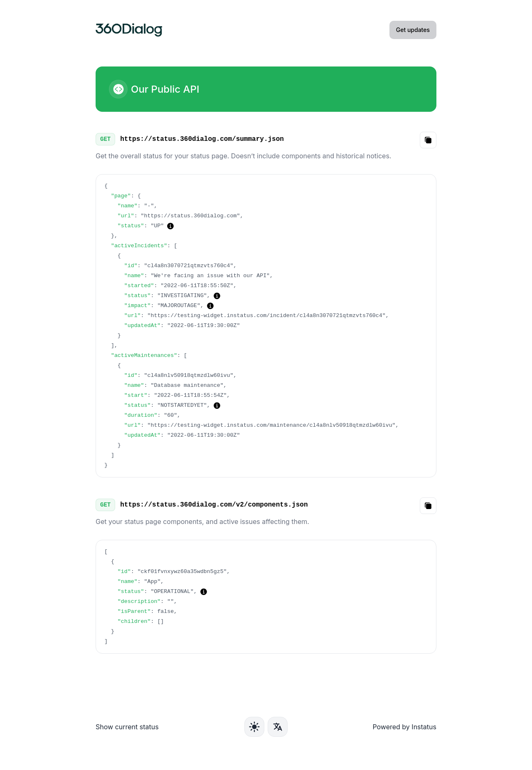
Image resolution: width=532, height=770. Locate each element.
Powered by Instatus (404, 727)
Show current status (127, 727)
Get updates (413, 30)
